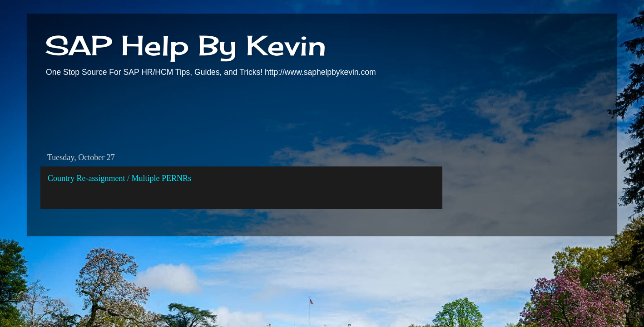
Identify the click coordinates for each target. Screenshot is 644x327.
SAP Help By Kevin (186, 45)
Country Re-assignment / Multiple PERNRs (119, 178)
